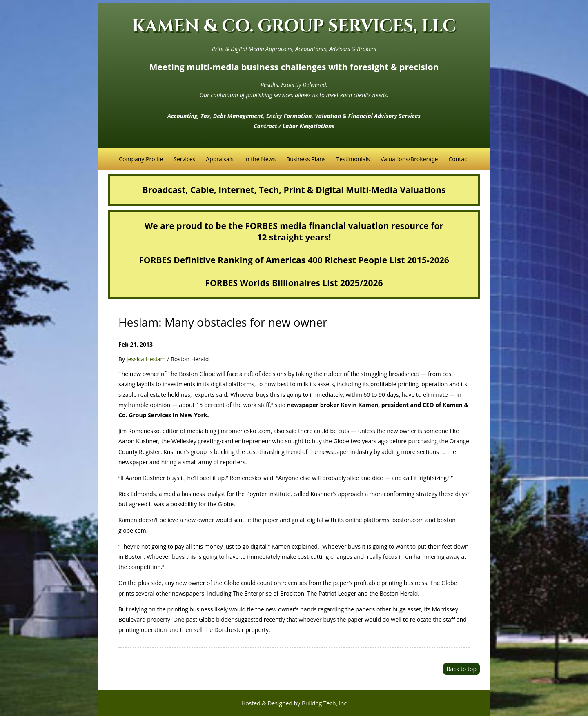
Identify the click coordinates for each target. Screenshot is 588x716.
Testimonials (353, 159)
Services (184, 159)
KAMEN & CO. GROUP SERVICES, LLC (294, 26)
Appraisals (220, 159)
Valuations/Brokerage (409, 159)
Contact (459, 159)
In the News (260, 159)
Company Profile (141, 159)
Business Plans (306, 159)
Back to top (461, 669)
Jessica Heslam (146, 359)
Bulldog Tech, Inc (324, 703)
